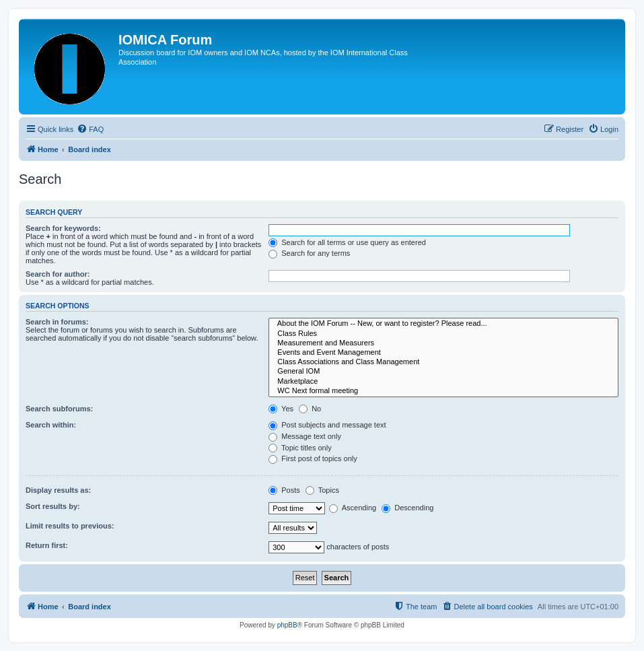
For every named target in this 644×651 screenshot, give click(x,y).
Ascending (353, 508)
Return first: (47, 545)
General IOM (443, 372)
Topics (322, 490)
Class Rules (443, 334)
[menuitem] (90, 129)
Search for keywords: (63, 228)
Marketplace (443, 382)
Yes (281, 409)
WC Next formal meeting (443, 391)
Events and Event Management (443, 353)
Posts (284, 490)
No (310, 409)
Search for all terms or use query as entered (347, 242)
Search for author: (58, 274)
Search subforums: (59, 409)
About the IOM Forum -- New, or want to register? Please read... (443, 324)
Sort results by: (53, 506)
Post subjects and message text (327, 425)
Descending (407, 508)
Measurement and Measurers (443, 343)
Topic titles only (300, 448)
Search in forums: (57, 322)
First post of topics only (313, 458)
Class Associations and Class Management (443, 362)
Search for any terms (309, 253)
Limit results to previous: (70, 526)
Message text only (305, 436)
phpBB (287, 625)
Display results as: (58, 490)
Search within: (51, 425)
